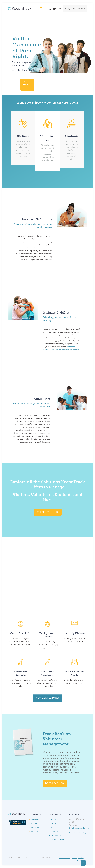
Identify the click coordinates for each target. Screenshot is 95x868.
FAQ (53, 828)
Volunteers (36, 828)
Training (55, 824)
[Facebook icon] (78, 861)
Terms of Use (65, 858)
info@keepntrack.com (79, 828)
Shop (54, 820)
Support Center (58, 840)
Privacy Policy (78, 858)
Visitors (35, 824)
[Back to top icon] (83, 863)
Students (35, 832)
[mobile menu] (41, 9)
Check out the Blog (78, 833)
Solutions (35, 820)
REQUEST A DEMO (75, 9)
